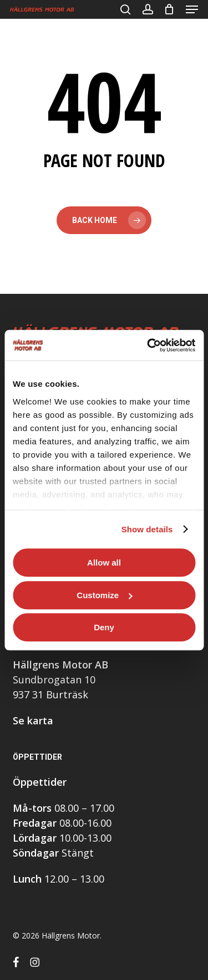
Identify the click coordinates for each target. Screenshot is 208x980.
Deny (104, 627)
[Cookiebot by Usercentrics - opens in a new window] (148, 345)
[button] (192, 9)
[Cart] (169, 9)
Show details (147, 529)
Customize (104, 595)
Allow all (104, 562)
